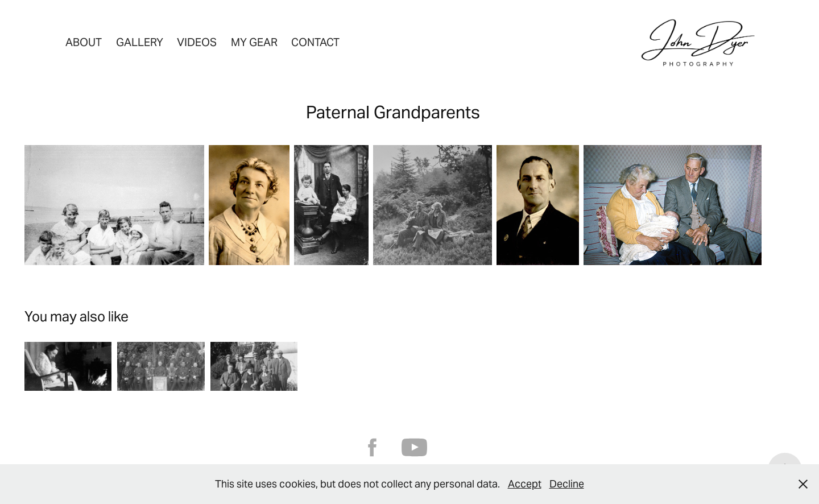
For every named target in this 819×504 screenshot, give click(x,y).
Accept (525, 484)
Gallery (140, 42)
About (84, 42)
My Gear (254, 42)
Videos (197, 42)
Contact (315, 42)
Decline (567, 484)
